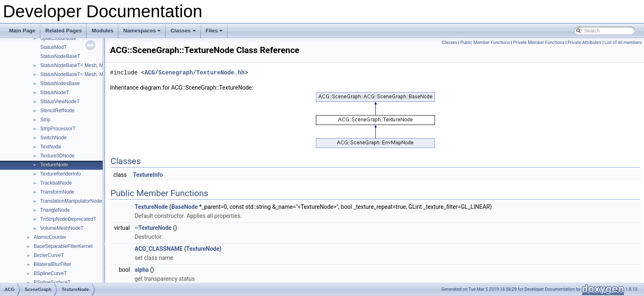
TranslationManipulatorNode (71, 201)
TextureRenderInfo (61, 174)
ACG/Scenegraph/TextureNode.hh (195, 73)
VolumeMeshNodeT (62, 228)
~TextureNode (153, 228)
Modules (102, 31)
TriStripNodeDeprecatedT (68, 219)
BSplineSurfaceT (52, 282)
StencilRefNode (57, 111)
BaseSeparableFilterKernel (63, 246)
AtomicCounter (50, 237)
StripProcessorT (58, 129)
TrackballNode (56, 183)
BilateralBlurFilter (52, 264)
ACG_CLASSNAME (159, 249)
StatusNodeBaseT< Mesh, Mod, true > (82, 74)
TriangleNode (55, 210)
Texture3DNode (57, 156)
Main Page (22, 31)
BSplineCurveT (50, 273)
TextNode (51, 147)
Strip (45, 120)
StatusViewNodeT (60, 102)
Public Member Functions (485, 43)
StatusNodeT (55, 92)
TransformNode (57, 192)
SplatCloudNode (58, 38)
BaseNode (184, 207)
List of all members (623, 43)
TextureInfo (148, 175)
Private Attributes (584, 43)
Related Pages (63, 31)
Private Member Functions (539, 43)
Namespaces (143, 33)
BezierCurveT (49, 255)
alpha (142, 270)
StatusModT (54, 47)
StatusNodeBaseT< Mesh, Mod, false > (83, 65)
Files (215, 33)
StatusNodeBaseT (60, 56)
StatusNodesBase (60, 83)
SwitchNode (53, 138)
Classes (184, 33)
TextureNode (54, 165)
